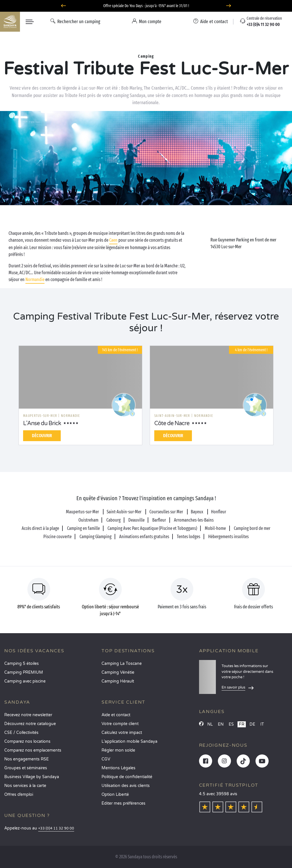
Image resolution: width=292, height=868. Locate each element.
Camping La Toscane (122, 664)
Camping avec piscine (25, 681)
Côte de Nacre (172, 423)
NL (210, 724)
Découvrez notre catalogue (30, 724)
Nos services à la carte (25, 786)
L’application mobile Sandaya (129, 741)
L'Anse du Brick (42, 423)
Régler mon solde (118, 750)
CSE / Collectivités (21, 733)
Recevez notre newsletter (28, 715)
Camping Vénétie (118, 672)
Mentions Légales (118, 768)
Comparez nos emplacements (33, 750)
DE (252, 724)
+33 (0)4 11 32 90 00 (56, 828)
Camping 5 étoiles (22, 664)
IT (262, 724)
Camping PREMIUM (24, 672)
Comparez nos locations (27, 741)
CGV (106, 759)
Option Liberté (115, 795)
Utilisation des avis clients (126, 786)
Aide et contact (116, 715)
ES (231, 724)
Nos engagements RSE (27, 759)
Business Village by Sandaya (32, 777)
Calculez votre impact (122, 733)
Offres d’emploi (19, 795)
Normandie (35, 279)
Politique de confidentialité (127, 777)
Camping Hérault (118, 681)
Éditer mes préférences (123, 803)
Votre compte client (120, 724)
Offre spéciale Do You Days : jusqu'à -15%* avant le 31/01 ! (146, 6)
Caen (113, 240)
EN (221, 724)
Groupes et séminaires (26, 768)
